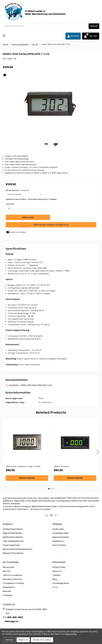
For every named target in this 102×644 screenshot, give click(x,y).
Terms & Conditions (13, 574)
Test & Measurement (13, 540)
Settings (9, 640)
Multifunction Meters (13, 536)
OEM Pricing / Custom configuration (51, 224)
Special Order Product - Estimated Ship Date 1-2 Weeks (31, 199)
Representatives (61, 536)
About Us (57, 570)
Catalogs (7, 594)
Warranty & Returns (12, 578)
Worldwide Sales (61, 532)
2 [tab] (51, 488)
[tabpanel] (27, 451)
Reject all (23, 640)
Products (8, 523)
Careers (56, 574)
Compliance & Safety (13, 582)
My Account (9, 566)
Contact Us (9, 604)
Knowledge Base (61, 582)
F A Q (55, 586)
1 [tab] (49, 488)
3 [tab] (53, 488)
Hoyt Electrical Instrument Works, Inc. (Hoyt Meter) (26, 497)
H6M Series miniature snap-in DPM (23, 466)
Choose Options (27, 477)
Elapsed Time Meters (13, 552)
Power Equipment (11, 544)
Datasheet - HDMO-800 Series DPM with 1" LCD (30, 384)
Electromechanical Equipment (18, 548)
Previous (3, 451)
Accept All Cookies (42, 640)
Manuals (7, 590)
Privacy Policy (59, 566)
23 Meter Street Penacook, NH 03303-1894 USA (26, 611)
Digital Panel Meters (13, 532)
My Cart (7, 570)
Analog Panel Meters (13, 528)
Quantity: (10, 204)
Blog (55, 578)
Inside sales (58, 528)
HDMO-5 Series (61, 466)
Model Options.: (17, 190)
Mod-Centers (59, 544)
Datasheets (9, 586)
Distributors (58, 540)
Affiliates (57, 523)
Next (98, 451)
